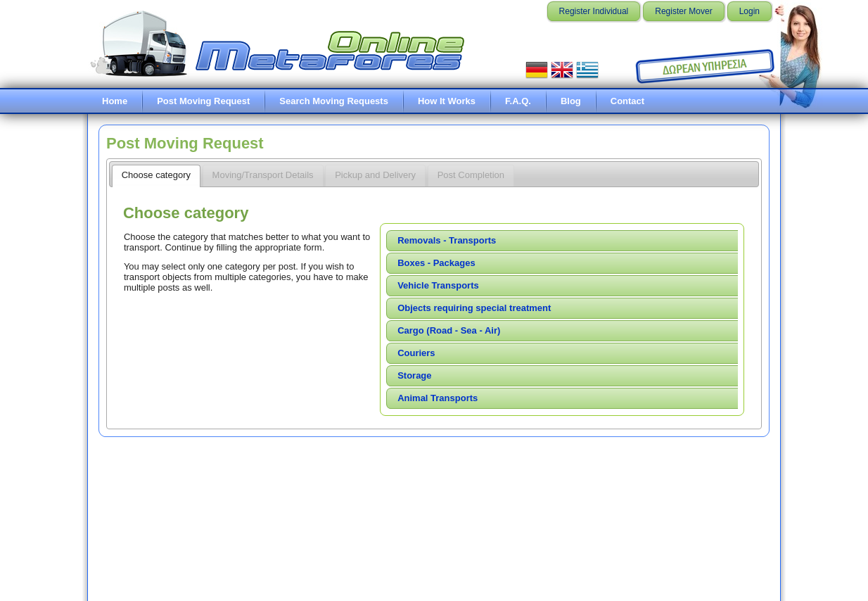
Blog (571, 101)
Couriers (416, 353)
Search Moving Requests (334, 101)
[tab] (156, 176)
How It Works (447, 101)
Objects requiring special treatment (474, 308)
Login (749, 11)
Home (115, 101)
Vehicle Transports (438, 285)
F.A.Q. (518, 101)
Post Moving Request (203, 101)
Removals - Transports (447, 240)
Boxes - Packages (436, 263)
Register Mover (683, 11)
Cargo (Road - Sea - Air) (449, 330)
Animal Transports (438, 398)
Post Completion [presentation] (471, 175)
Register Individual (594, 11)
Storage (414, 375)
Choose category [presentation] (156, 175)
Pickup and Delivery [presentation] (375, 175)
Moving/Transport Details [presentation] (263, 175)
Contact (627, 101)
